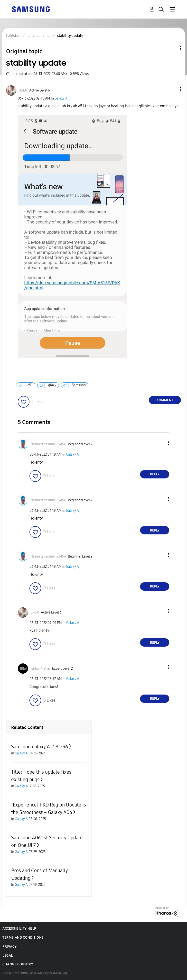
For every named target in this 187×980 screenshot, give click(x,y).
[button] (172, 89)
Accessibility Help (19, 929)
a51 (30, 385)
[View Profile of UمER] (23, 90)
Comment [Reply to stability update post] (165, 400)
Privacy (9, 947)
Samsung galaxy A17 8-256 (40, 747)
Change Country (18, 964)
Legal (8, 956)
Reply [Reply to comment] (155, 474)
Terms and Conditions (23, 938)
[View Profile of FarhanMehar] (40, 669)
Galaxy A (61, 98)
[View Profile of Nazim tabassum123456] (48, 444)
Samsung (79, 385)
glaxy (52, 385)
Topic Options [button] (172, 48)
